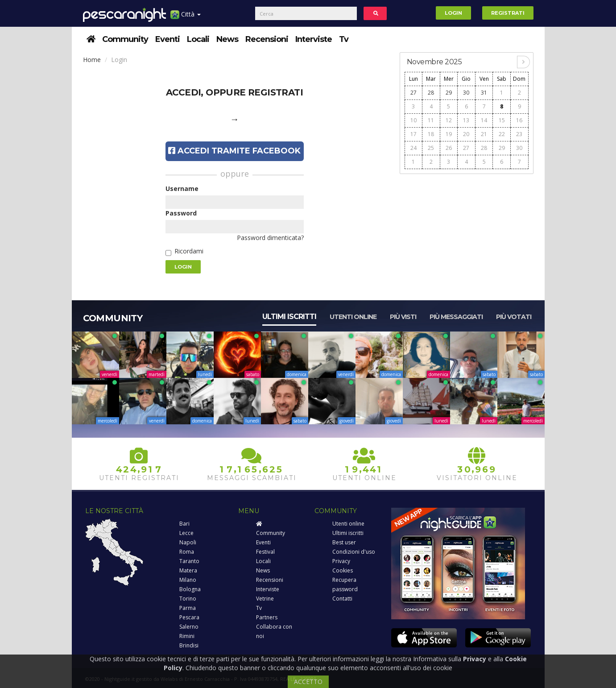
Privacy (341, 561)
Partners (267, 617)
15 (502, 120)
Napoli (188, 542)
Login (453, 13)
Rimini (187, 636)
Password (181, 213)
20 (466, 134)
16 (519, 120)
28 (431, 93)
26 (449, 148)
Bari (184, 524)
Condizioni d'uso (354, 552)
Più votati (514, 317)
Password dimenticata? (270, 238)
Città (186, 18)
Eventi (167, 39)
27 (413, 93)
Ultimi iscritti (289, 317)
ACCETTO (308, 682)
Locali (198, 39)
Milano (188, 580)
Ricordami (189, 251)
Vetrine (265, 599)
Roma (187, 552)
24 (413, 148)
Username (182, 189)
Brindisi (189, 645)
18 (431, 134)
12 (449, 120)
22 (502, 134)
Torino (188, 599)
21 (484, 134)
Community (125, 39)
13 (466, 120)
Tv (344, 39)
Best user (344, 542)
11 (431, 120)
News (227, 39)
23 (519, 134)
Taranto (189, 561)
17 (413, 134)
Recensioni (267, 39)
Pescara (189, 617)
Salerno (189, 627)
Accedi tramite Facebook (234, 151)
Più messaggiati (456, 317)
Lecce (186, 533)
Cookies (343, 570)
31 (484, 93)
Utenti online (353, 317)
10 (413, 120)
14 (484, 120)
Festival (265, 552)
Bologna (190, 589)
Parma (188, 608)
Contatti (342, 599)
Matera (188, 570)
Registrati (508, 13)
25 (431, 148)
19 (449, 134)
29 (449, 93)
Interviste (314, 39)
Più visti (403, 317)
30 (466, 93)
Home (92, 60)
